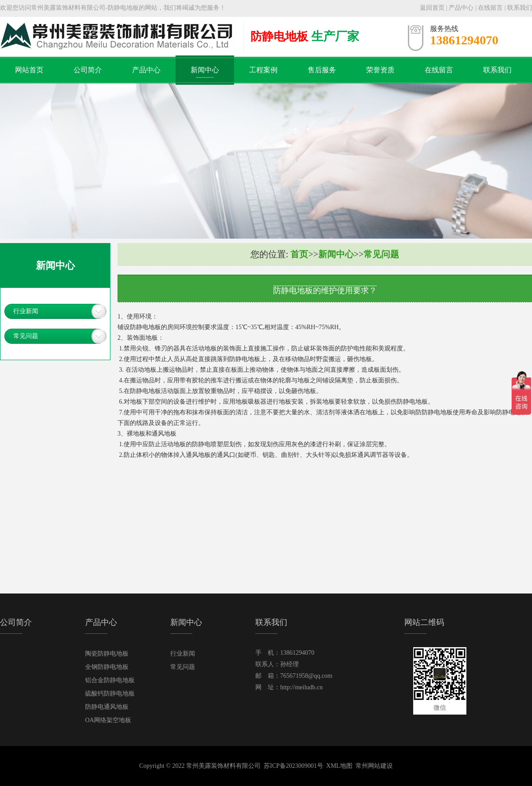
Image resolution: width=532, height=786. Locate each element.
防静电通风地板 (107, 707)
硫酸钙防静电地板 (110, 694)
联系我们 (520, 8)
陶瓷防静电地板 (107, 654)
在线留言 (490, 8)
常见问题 (26, 336)
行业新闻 (26, 311)
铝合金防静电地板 (110, 680)
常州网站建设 (374, 766)
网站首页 (29, 70)
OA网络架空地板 (108, 720)
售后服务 (322, 70)
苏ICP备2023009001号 (293, 766)
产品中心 (461, 8)
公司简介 (88, 70)
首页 (299, 254)
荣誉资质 (380, 70)
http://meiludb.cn (301, 687)
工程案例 (263, 70)
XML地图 (339, 766)
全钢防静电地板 (107, 667)
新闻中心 (205, 70)
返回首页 (432, 8)
